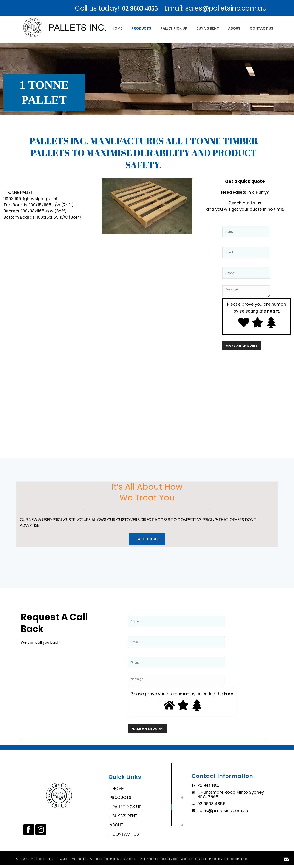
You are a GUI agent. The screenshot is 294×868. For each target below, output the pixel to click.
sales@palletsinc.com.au (223, 813)
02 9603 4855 (140, 8)
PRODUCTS (141, 28)
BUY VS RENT (208, 28)
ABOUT (234, 28)
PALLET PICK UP (174, 28)
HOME (117, 28)
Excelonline (236, 861)
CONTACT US (261, 28)
